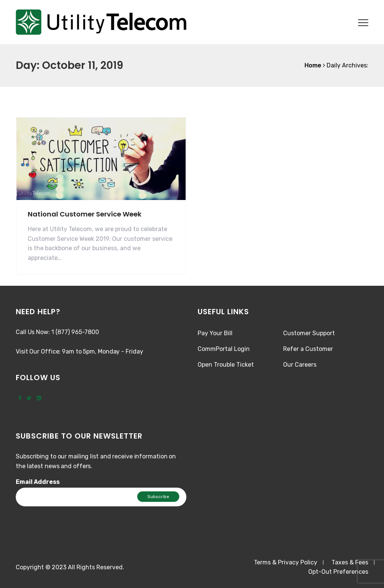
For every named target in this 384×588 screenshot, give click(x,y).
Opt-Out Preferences (338, 572)
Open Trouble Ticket (226, 365)
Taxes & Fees (350, 562)
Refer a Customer (308, 349)
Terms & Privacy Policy (286, 562)
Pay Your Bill (215, 333)
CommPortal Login (224, 349)
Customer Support (309, 333)
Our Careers (300, 365)
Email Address (38, 482)
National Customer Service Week (85, 214)
